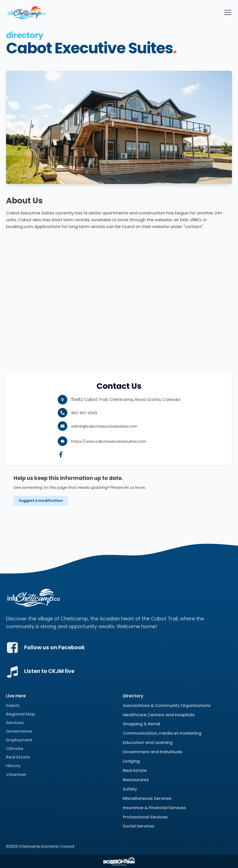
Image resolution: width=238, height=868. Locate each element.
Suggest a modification (41, 501)
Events (13, 705)
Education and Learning (148, 743)
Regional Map (21, 714)
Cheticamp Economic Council (46, 846)
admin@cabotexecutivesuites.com (104, 426)
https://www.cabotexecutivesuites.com (109, 441)
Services (15, 723)
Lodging (131, 761)
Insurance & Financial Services (154, 808)
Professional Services (145, 817)
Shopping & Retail (141, 724)
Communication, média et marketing (162, 733)
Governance (19, 731)
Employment (19, 740)
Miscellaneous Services (147, 798)
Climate (15, 748)
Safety (130, 789)
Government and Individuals (153, 752)
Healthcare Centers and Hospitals (159, 715)
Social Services (139, 826)
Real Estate (18, 757)
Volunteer (16, 774)
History (13, 766)
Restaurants (136, 780)
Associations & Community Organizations (167, 705)
